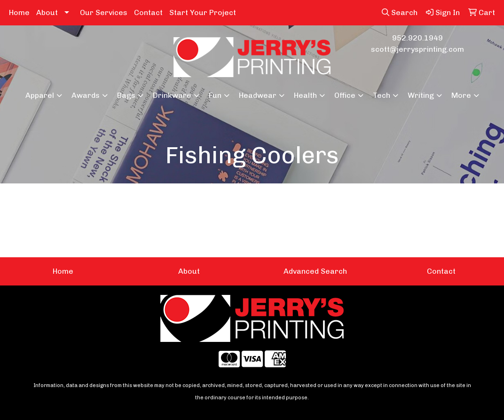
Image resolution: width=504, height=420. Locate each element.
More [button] (461, 95)
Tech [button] (382, 95)
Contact (148, 12)
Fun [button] (215, 95)
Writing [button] (421, 95)
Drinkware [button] (172, 95)
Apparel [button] (40, 95)
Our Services (104, 12)
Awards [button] (86, 95)
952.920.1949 (417, 38)
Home (19, 12)
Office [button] (345, 95)
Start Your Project (203, 12)
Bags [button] (126, 95)
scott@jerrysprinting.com (417, 49)
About (47, 12)
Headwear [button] (258, 95)
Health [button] (305, 95)
